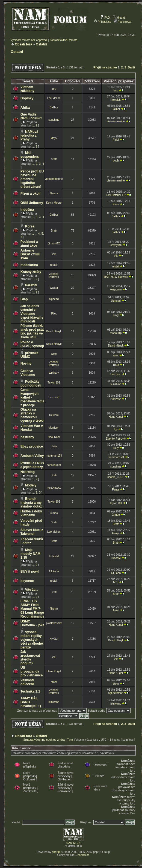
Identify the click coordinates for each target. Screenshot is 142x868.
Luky (116, 315)
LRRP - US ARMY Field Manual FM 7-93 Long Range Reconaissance (32, 609)
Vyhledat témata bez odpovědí (29, 40)
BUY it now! (30, 572)
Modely (31, 485)
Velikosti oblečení (27, 682)
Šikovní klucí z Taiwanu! (32, 532)
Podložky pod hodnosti (31, 383)
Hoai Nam (54, 437)
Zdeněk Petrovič (54, 275)
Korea (30, 226)
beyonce (27, 581)
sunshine (54, 120)
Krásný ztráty (31, 272)
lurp (54, 89)
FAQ (105, 18)
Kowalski (116, 100)
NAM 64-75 (73, 843)
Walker (54, 288)
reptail (54, 265)
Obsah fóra (23, 44)
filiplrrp (54, 609)
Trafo (116, 365)
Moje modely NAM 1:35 (30, 554)
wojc (54, 354)
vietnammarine (116, 121)
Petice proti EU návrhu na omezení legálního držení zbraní (32, 179)
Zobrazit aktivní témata (63, 40)
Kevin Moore (54, 203)
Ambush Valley (32, 456)
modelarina (29, 265)
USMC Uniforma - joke (32, 623)
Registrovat (122, 22)
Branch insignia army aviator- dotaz (31, 503)
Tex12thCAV (54, 488)
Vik (54, 254)
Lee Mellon (54, 98)
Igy (116, 429)
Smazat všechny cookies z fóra (44, 740)
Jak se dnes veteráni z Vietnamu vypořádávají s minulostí (32, 314)
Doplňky (27, 98)
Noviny (26, 364)
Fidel (116, 140)
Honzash (116, 374)
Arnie (116, 610)
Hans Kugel (116, 417)
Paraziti (31, 285)
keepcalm (116, 289)
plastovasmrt (54, 623)
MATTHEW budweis (116, 277)
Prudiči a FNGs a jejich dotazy (32, 465)
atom (54, 682)
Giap (24, 299)
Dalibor (54, 107)
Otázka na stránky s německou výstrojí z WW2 (32, 415)
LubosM (54, 556)
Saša (54, 446)
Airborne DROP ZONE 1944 (30, 254)
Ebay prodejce (32, 446)
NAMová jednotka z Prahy (29, 135)
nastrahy (27, 437)
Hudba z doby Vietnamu (31, 513)
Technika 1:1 (30, 691)
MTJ (116, 582)
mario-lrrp (116, 333)
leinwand (54, 702)
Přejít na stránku (105, 67)
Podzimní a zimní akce (29, 244)
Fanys (116, 490)
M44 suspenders (30, 155)
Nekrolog (28, 472)
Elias (116, 204)
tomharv (54, 373)
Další (131, 67)
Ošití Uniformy (32, 203)
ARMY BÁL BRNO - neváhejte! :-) (31, 702)
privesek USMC (29, 355)
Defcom (54, 415)
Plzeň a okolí (30, 194)
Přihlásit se (103, 22)
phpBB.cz (83, 855)
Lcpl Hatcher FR (116, 195)
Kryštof (54, 639)
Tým (70, 740)
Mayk (54, 138)
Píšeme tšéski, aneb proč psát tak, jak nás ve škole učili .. (32, 331)
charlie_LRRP (116, 477)
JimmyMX (54, 243)
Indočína (27, 210)
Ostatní (41, 44)
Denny (54, 193)
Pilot (54, 314)
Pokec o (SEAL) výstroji (32, 344)
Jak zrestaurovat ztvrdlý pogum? (30, 658)
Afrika (25, 108)
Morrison (54, 428)
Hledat (119, 18)
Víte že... (32, 590)
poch (116, 161)
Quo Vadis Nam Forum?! (31, 116)
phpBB (56, 852)
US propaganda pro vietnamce (32, 671)
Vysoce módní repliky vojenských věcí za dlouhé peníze (32, 640)
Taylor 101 (54, 383)
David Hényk (54, 331)
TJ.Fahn (54, 571)
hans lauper (54, 465)
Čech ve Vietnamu (28, 373)
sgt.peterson (116, 693)
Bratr (54, 159)
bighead (54, 299)
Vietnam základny (27, 89)
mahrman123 (54, 456)
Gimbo (54, 513)
